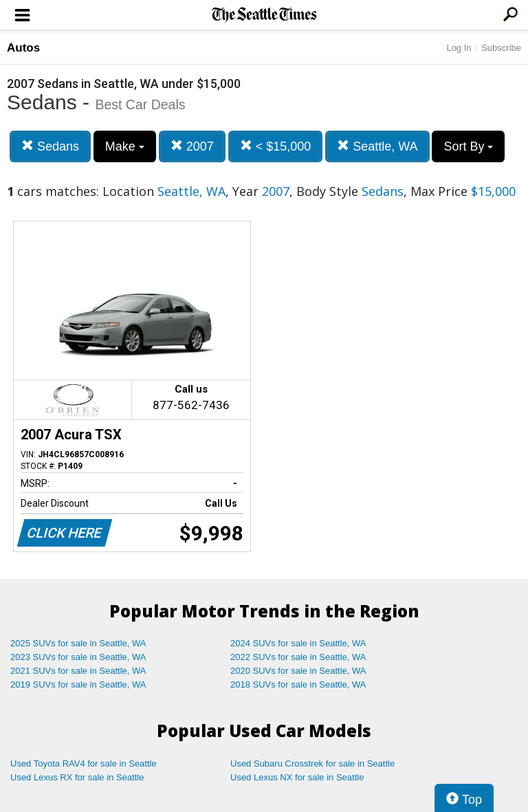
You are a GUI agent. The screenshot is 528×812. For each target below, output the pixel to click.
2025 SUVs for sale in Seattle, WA (78, 643)
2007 (192, 146)
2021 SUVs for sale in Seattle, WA (78, 671)
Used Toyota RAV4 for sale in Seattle (84, 764)
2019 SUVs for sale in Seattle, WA (78, 684)
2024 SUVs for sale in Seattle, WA (298, 643)
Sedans (50, 146)
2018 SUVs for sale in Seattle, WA (298, 684)
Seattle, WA (377, 146)
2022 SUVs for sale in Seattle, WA (298, 657)
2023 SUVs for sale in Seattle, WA (78, 657)
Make (125, 146)
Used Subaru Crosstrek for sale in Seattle (312, 764)
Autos (23, 48)
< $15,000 (276, 146)
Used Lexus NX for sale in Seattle (297, 777)
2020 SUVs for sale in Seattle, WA (298, 671)
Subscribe (501, 48)
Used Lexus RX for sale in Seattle (77, 777)
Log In (459, 48)
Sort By (468, 146)
